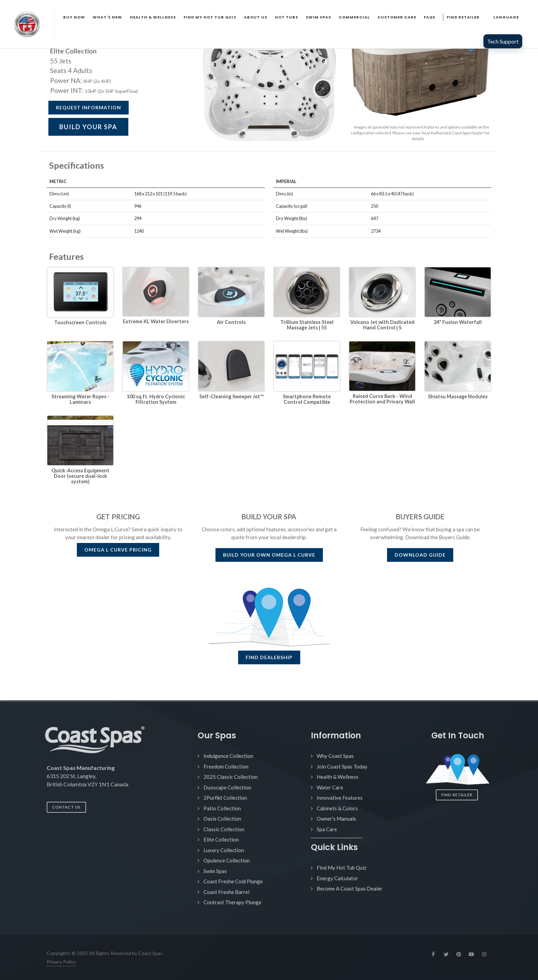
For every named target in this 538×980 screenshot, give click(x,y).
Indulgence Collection (228, 756)
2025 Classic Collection (231, 777)
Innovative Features (340, 798)
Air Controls (231, 322)
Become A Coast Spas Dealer (350, 888)
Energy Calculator (337, 878)
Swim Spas (215, 871)
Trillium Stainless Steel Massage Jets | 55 (307, 325)
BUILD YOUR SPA (88, 127)
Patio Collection (222, 808)
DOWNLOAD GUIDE (420, 555)
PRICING (118, 550)
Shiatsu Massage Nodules (458, 396)
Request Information (89, 107)
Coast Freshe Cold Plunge (233, 881)
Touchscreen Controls (80, 322)
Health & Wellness (338, 777)
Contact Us (66, 807)
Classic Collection (224, 829)
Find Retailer (457, 795)
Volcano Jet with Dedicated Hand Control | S (382, 325)
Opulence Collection (227, 860)
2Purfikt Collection (225, 798)
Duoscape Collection (227, 787)
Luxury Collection (224, 850)
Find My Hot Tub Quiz (342, 868)
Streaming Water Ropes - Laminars (80, 399)
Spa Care (327, 829)
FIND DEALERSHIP (269, 657)
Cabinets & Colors (337, 808)
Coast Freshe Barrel (226, 892)
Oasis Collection (222, 819)
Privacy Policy (61, 962)
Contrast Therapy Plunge (232, 902)
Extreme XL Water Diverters (156, 321)
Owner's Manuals (336, 819)
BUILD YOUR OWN (269, 555)
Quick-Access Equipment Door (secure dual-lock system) (80, 476)
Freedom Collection (226, 766)
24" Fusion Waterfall (458, 322)
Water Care (330, 787)
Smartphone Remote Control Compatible (307, 399)
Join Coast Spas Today (342, 766)
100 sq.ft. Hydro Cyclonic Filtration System (156, 399)
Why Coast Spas (335, 756)
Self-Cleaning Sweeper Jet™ (231, 396)
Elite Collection (221, 839)
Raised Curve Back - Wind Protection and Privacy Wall (382, 399)
